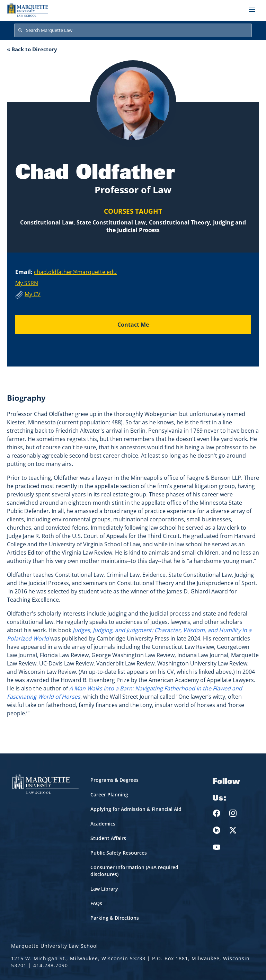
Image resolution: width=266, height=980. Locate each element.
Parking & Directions (115, 918)
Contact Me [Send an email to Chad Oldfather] (133, 325)
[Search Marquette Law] (133, 30)
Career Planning (109, 794)
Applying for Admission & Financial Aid (136, 809)
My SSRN (27, 283)
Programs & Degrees (114, 780)
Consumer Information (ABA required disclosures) (134, 871)
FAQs (96, 903)
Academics (103, 824)
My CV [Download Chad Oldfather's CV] (33, 294)
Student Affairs (108, 838)
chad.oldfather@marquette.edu (75, 272)
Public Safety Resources (119, 853)
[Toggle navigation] (252, 10)
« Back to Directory (32, 49)
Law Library (104, 889)
